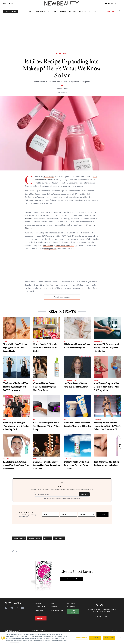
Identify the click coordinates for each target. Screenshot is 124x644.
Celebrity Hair (70, 380)
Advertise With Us (40, 607)
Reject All (95, 638)
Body (96, 380)
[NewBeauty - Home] (62, 3)
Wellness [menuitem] (82, 11)
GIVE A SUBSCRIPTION (72, 579)
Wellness (37, 341)
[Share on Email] (16, 551)
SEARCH (102, 514)
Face (5, 341)
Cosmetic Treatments (103, 419)
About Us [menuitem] (93, 11)
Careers (53, 603)
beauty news (35, 538)
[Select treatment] (87, 514)
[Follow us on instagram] (112, 3)
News (66, 53)
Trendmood (30, 219)
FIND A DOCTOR (11, 11)
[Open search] (119, 11)
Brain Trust (54, 607)
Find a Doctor (71, 603)
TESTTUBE (111, 11)
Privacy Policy (71, 607)
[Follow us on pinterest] (109, 3)
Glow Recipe (49, 176)
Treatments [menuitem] (40, 11)
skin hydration (50, 248)
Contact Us (38, 603)
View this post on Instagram (62, 297)
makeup (48, 538)
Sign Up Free (102, 617)
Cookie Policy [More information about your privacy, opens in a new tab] (15, 642)
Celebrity (7, 459)
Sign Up (84, 494)
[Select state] (50, 514)
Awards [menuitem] (63, 11)
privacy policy (77, 498)
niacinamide (48, 245)
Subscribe (8, 3)
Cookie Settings (73, 611)
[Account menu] (120, 3)
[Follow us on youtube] (115, 3)
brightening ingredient (65, 245)
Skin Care (37, 459)
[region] (62, 638)
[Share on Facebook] (13, 551)
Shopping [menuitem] (72, 11)
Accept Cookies (109, 638)
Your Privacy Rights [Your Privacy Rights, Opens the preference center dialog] (81, 638)
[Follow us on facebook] (106, 3)
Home (59, 53)
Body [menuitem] (49, 11)
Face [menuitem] (31, 11)
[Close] (121, 638)
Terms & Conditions (57, 610)
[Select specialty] (69, 514)
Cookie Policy (39, 610)
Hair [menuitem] (56, 11)
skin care (59, 538)
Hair (35, 380)
